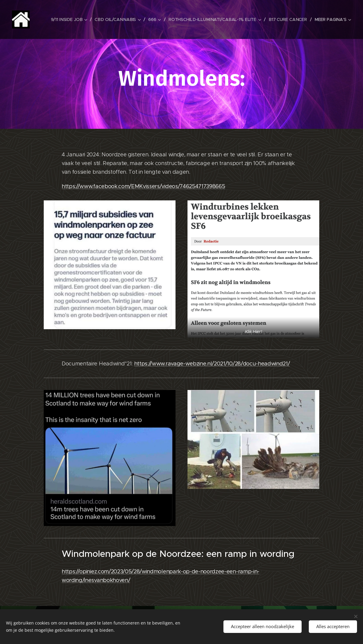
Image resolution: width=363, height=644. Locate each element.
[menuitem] (72, 19)
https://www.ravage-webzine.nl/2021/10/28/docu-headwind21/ (212, 364)
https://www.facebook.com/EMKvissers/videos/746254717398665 (143, 186)
